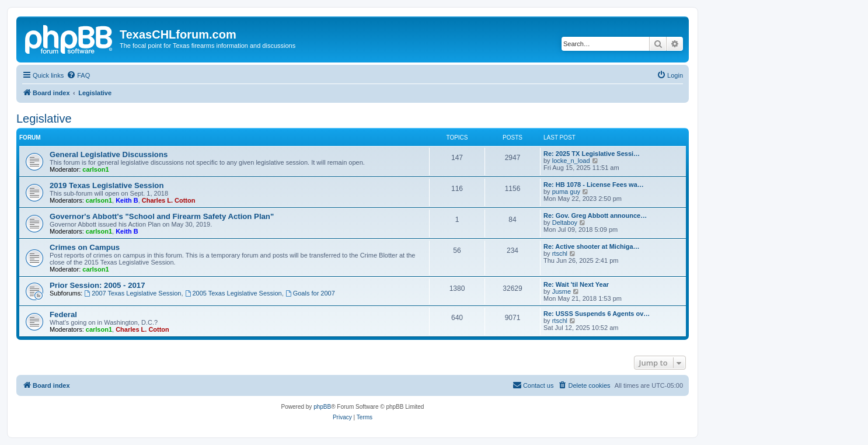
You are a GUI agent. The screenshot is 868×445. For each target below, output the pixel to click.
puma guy (566, 192)
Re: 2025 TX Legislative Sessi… (592, 154)
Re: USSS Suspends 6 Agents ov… (597, 314)
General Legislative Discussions (109, 154)
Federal (63, 314)
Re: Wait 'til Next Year (576, 284)
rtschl (560, 253)
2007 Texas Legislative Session (133, 293)
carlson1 (95, 169)
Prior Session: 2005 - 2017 (97, 285)
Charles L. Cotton (169, 200)
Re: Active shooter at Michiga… (592, 246)
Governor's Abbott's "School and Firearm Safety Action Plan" (162, 216)
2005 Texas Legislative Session (233, 293)
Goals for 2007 (310, 293)
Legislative (44, 119)
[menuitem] (78, 75)
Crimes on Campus (85, 247)
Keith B (127, 200)
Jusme (562, 291)
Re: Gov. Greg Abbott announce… (595, 215)
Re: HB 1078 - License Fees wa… (594, 185)
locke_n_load (571, 161)
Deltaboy (565, 222)
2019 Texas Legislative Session (107, 185)
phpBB (322, 407)
